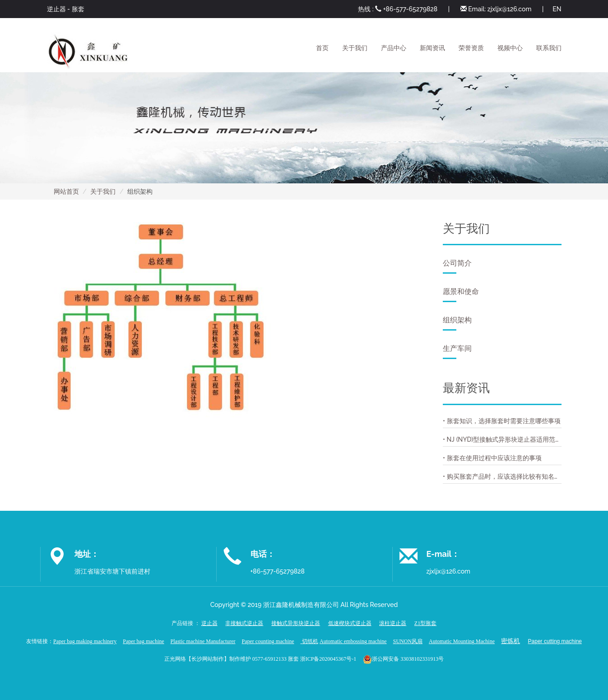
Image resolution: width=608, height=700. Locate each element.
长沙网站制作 (208, 658)
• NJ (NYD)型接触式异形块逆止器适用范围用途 (502, 439)
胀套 (78, 9)
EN (557, 9)
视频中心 (510, 48)
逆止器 (56, 9)
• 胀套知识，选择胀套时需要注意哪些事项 (502, 421)
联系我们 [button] (549, 48)
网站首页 (66, 191)
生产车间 (457, 352)
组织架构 (457, 323)
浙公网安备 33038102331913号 (408, 658)
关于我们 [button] (355, 48)
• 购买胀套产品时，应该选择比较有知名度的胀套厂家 (502, 476)
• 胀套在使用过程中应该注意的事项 (492, 458)
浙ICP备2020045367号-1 (328, 658)
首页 (322, 48)
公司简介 (457, 266)
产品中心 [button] (394, 48)
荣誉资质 (471, 48)
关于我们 (103, 191)
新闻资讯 (432, 48)
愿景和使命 (461, 295)
